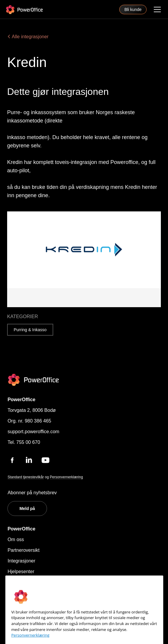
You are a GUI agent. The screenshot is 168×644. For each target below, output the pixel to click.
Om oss (16, 539)
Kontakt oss (20, 582)
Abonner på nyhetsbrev (32, 493)
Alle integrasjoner (28, 37)
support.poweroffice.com (33, 432)
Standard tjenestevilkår (26, 477)
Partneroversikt (23, 550)
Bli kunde (133, 9)
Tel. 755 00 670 (24, 442)
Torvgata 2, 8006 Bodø (32, 410)
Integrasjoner (21, 561)
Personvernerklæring (66, 477)
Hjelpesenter (21, 572)
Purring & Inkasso (30, 330)
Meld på (27, 508)
